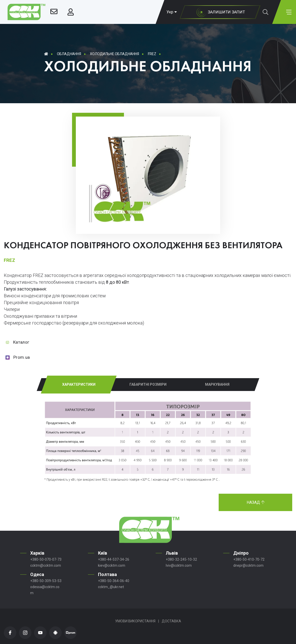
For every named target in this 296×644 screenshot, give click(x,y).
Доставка (171, 621)
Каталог (21, 342)
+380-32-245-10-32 (181, 559)
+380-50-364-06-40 (114, 581)
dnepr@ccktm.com (248, 565)
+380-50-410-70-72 (249, 559)
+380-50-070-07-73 (46, 559)
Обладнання (69, 54)
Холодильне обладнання (114, 54)
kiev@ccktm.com (112, 565)
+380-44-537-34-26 (114, 559)
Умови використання (135, 621)
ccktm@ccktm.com (46, 565)
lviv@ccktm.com (179, 565)
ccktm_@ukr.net (111, 587)
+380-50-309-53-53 (46, 581)
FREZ (152, 54)
